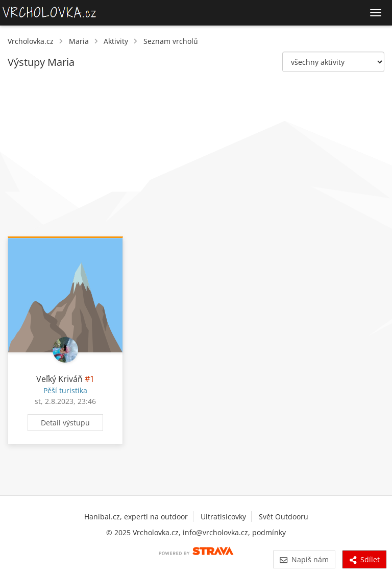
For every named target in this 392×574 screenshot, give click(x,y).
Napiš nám (304, 559)
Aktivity (116, 41)
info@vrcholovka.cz (215, 532)
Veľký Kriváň (59, 379)
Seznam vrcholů (171, 41)
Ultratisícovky (223, 517)
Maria (79, 41)
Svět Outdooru (284, 517)
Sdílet (364, 559)
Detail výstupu (65, 423)
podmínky (269, 532)
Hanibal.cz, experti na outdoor (136, 517)
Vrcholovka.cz (31, 41)
